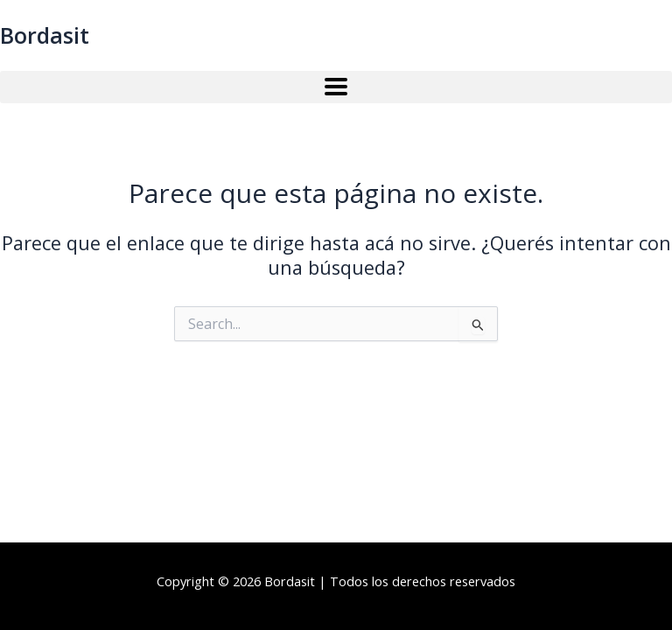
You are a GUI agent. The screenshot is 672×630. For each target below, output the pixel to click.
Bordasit (45, 35)
